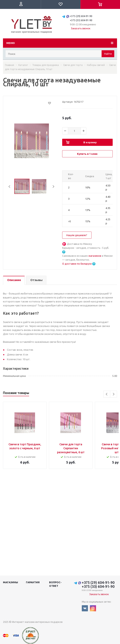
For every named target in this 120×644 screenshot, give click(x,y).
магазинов (95, 256)
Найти (108, 54)
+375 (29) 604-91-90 (81, 16)
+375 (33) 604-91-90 (81, 20)
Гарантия (33, 582)
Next (53, 187)
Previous (10, 187)
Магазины (10, 582)
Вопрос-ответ (55, 584)
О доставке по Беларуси (77, 264)
